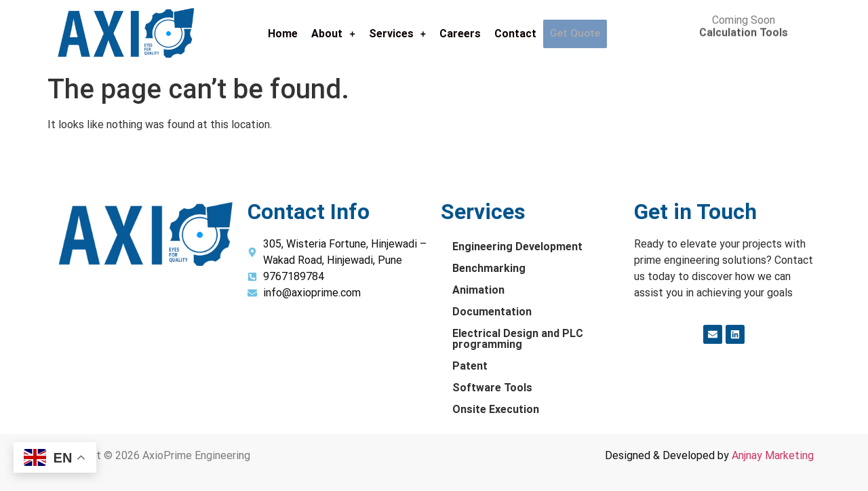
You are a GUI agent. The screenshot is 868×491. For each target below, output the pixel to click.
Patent (470, 366)
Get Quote (575, 34)
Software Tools (492, 388)
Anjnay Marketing (773, 455)
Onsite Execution (496, 409)
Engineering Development (517, 247)
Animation (478, 290)
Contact (516, 34)
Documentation (492, 312)
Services (398, 34)
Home (283, 34)
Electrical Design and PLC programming (518, 339)
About (334, 34)
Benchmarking (489, 268)
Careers (461, 34)
